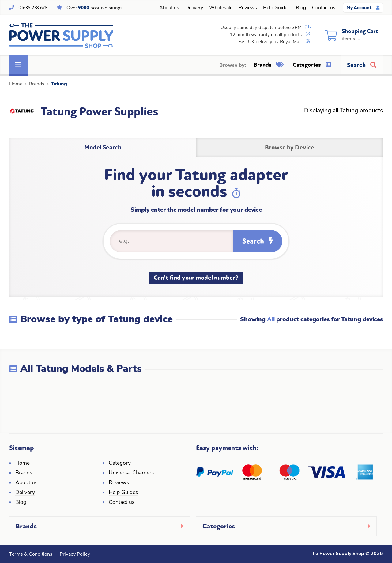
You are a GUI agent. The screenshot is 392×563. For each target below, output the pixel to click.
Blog (301, 8)
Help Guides (276, 8)
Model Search (103, 147)
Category (120, 463)
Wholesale (221, 8)
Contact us (324, 8)
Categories (312, 65)
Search (258, 241)
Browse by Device (290, 147)
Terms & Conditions (31, 554)
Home (16, 84)
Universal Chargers (131, 473)
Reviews (248, 8)
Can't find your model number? (196, 278)
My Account (363, 8)
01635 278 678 (33, 8)
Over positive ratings (94, 8)
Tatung (59, 84)
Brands (269, 65)
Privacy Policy (75, 554)
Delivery (194, 8)
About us (169, 8)
